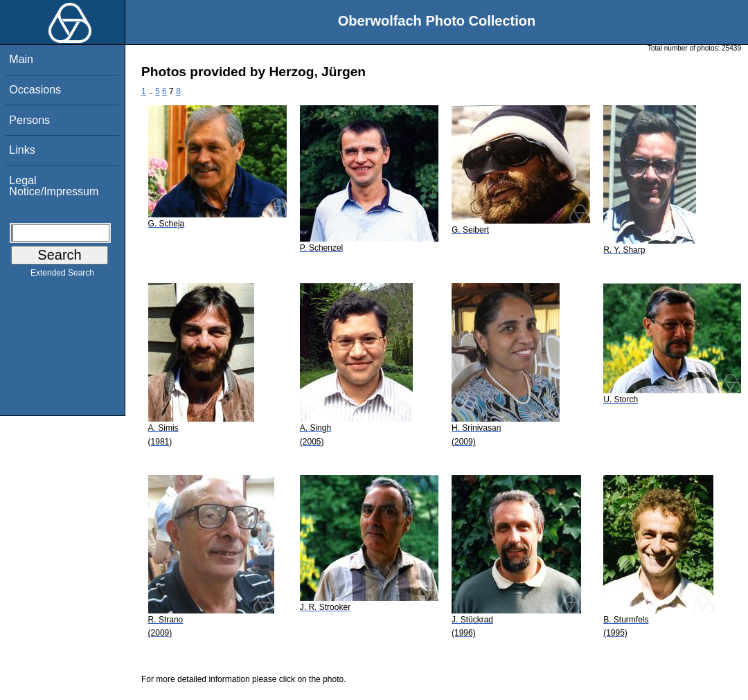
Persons (29, 120)
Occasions (35, 90)
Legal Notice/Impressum (54, 186)
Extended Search (62, 276)
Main (21, 59)
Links (22, 150)
